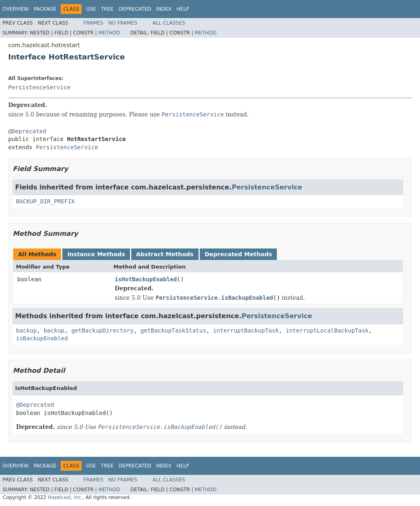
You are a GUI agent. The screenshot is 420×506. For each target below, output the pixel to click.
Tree (107, 9)
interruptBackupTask (246, 330)
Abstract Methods (165, 254)
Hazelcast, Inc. (65, 497)
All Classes (169, 23)
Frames (93, 23)
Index (164, 9)
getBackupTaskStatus (173, 330)
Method (109, 33)
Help (183, 9)
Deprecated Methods (238, 254)
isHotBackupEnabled (146, 279)
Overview (16, 9)
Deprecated (135, 9)
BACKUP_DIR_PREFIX (45, 201)
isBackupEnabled (42, 338)
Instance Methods (96, 254)
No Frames (123, 23)
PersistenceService (39, 87)
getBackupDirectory (103, 330)
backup (26, 330)
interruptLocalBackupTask (327, 330)
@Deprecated (27, 131)
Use (91, 9)
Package (45, 9)
